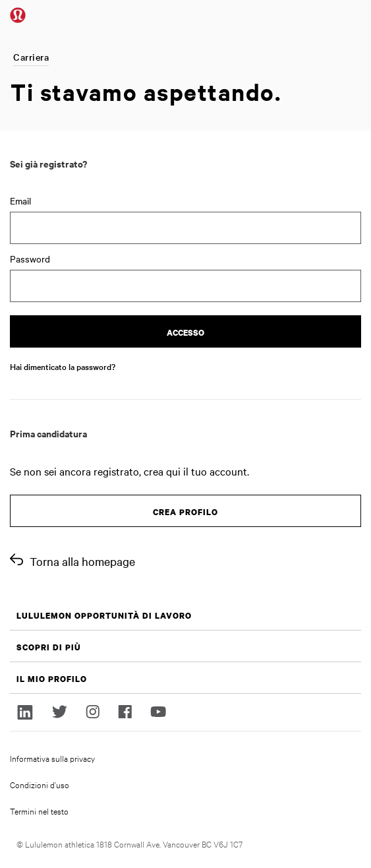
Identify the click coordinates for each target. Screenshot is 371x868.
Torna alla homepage (82, 561)
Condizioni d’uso (40, 784)
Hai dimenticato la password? (63, 366)
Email (20, 201)
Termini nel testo (39, 811)
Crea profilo (185, 512)
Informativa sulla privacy (52, 758)
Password (30, 259)
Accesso (185, 333)
